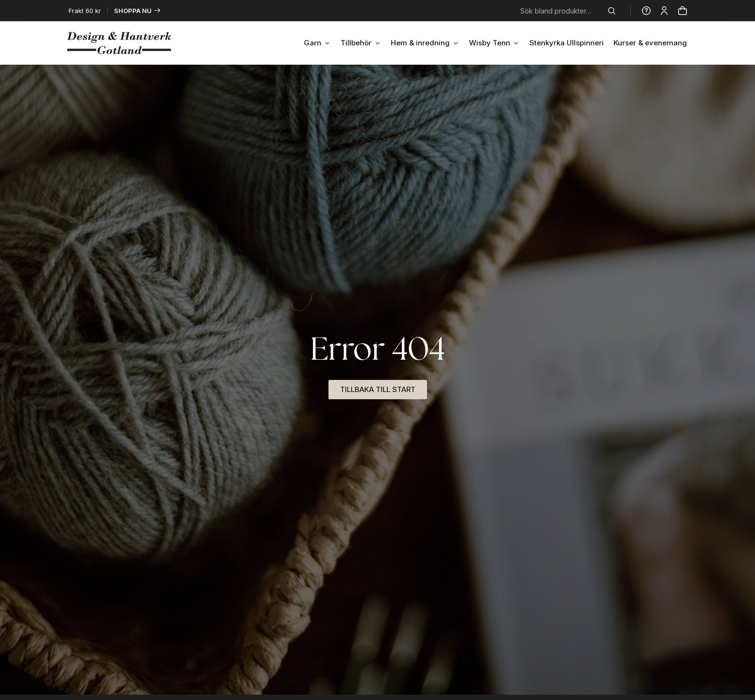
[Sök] (614, 11)
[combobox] (562, 11)
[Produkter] (683, 11)
